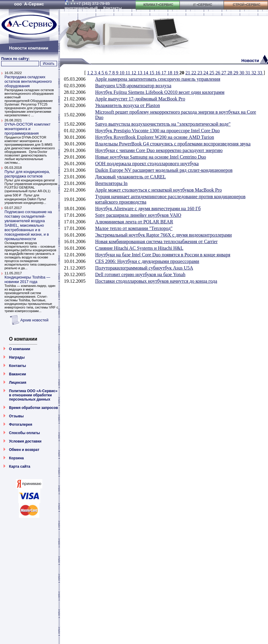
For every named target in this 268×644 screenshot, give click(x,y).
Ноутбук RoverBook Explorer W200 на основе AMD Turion (155, 137)
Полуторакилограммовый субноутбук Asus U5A (144, 268)
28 (230, 73)
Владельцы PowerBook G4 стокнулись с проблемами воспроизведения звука (173, 144)
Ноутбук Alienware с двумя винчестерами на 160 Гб (148, 209)
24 (206, 73)
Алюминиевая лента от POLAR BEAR (134, 222)
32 (254, 73)
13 (140, 73)
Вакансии (18, 374)
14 (146, 73)
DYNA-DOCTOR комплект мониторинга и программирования (27, 129)
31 (248, 73)
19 (176, 73)
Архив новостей (35, 320)
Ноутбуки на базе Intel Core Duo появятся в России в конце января (163, 255)
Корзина (16, 458)
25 (212, 73)
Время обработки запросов (33, 408)
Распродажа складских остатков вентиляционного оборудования (28, 81)
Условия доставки (25, 441)
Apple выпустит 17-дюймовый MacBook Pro (140, 99)
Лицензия (18, 383)
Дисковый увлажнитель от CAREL (131, 177)
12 (134, 73)
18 (170, 73)
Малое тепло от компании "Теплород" (134, 228)
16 (158, 73)
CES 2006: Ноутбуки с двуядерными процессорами (147, 261)
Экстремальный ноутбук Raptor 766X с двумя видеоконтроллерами (163, 235)
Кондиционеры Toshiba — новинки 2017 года (27, 279)
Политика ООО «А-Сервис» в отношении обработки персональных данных (33, 395)
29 (236, 73)
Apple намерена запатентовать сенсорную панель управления (158, 79)
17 (164, 73)
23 (200, 73)
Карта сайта (20, 467)
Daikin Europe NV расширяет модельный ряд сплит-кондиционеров (164, 170)
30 (242, 73)
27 (224, 73)
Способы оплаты (24, 433)
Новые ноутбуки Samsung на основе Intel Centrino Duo (151, 157)
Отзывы (16, 416)
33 (260, 73)
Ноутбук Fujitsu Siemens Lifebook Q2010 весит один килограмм (160, 92)
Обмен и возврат (24, 450)
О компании (20, 349)
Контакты (18, 366)
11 (128, 73)
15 (152, 73)
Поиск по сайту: (15, 59)
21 (188, 73)
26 (218, 73)
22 (194, 73)
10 (122, 73)
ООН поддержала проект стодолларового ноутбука (147, 164)
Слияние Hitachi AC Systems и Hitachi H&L (139, 248)
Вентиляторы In (111, 183)
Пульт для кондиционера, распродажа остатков (27, 174)
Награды (17, 357)
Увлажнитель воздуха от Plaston (128, 105)
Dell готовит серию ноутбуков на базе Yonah (140, 274)
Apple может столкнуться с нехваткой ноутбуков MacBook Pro (158, 190)
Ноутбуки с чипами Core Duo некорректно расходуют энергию (159, 150)
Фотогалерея (21, 425)
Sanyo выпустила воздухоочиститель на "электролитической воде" (163, 124)
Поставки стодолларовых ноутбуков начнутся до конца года (156, 281)
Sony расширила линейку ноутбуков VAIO (138, 215)
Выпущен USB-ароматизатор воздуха (133, 86)
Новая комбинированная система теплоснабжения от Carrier (156, 241)
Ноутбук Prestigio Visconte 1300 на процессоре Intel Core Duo (157, 131)
